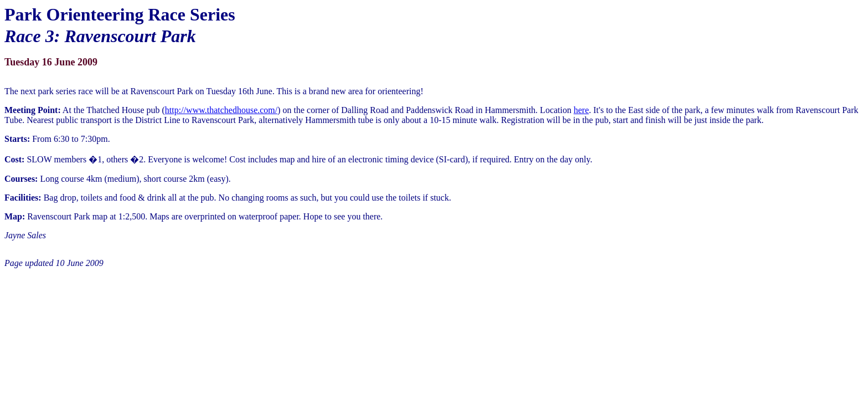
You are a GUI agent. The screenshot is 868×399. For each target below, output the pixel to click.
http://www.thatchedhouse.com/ (221, 110)
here (581, 110)
